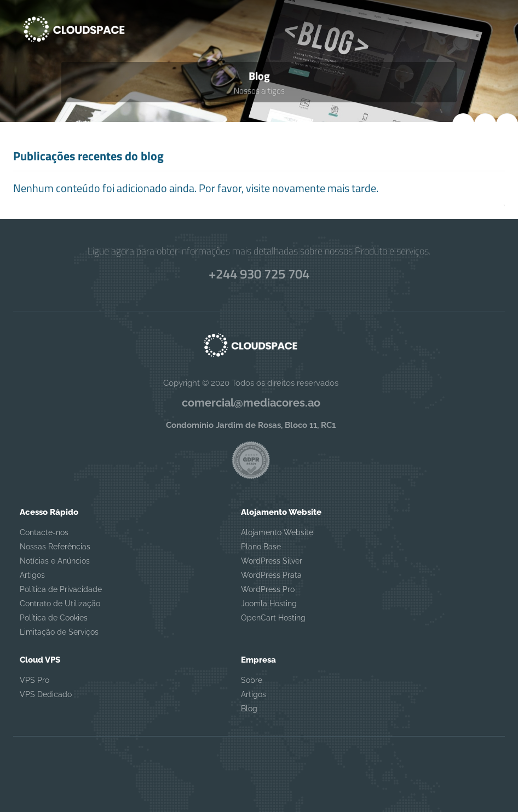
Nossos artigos (259, 91)
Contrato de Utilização (60, 604)
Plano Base (261, 547)
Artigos (32, 575)
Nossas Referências (55, 547)
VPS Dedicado (46, 694)
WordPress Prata (271, 575)
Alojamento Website (277, 532)
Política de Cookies (54, 618)
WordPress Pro (268, 589)
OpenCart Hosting (273, 618)
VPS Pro (34, 680)
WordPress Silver (272, 561)
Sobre (252, 680)
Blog (249, 709)
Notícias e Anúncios (55, 561)
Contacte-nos (44, 532)
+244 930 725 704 (259, 274)
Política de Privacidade (61, 589)
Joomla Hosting (269, 604)
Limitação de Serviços (59, 632)
